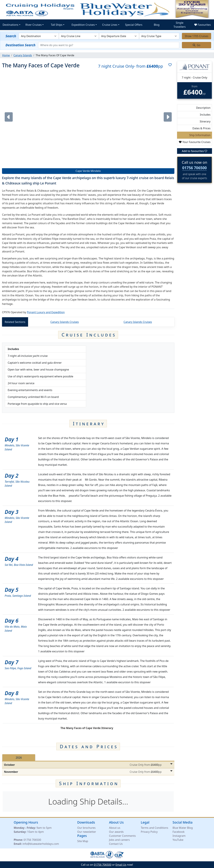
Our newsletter (87, 832)
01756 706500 (195, 168)
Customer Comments (122, 836)
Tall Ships (57, 25)
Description (203, 108)
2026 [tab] (19, 758)
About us (115, 828)
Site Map (83, 841)
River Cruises (34, 25)
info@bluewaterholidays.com (41, 844)
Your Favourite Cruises (195, 142)
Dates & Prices (201, 128)
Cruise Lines (110, 25)
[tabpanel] (88, 768)
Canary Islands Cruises (65, 322)
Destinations (10, 25)
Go (197, 45)
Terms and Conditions (154, 828)
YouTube (178, 840)
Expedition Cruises (83, 25)
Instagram (179, 836)
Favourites (202, 25)
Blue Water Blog (183, 828)
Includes (205, 115)
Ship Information (200, 135)
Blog (157, 25)
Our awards (116, 832)
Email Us (121, 865)
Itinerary (205, 121)
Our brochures (86, 828)
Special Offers (134, 25)
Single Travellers (180, 25)
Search (11, 36)
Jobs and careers (119, 840)
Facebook (179, 832)
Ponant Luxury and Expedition (46, 312)
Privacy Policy (149, 832)
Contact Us (116, 844)
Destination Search (20, 45)
